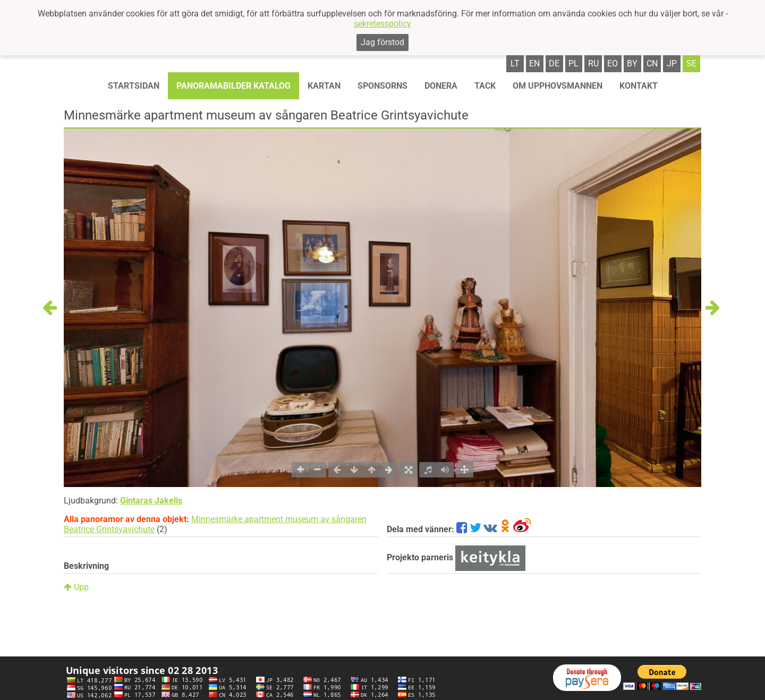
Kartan (324, 86)
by (632, 63)
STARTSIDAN (134, 86)
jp (672, 63)
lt (515, 63)
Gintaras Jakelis (151, 501)
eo (613, 63)
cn (652, 63)
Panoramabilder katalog (233, 86)
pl (573, 63)
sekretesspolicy (382, 24)
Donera (441, 86)
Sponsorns (382, 86)
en (534, 63)
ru (593, 63)
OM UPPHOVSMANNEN (558, 86)
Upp (76, 587)
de (554, 63)
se (691, 63)
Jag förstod (382, 42)
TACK (485, 86)
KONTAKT (639, 86)
